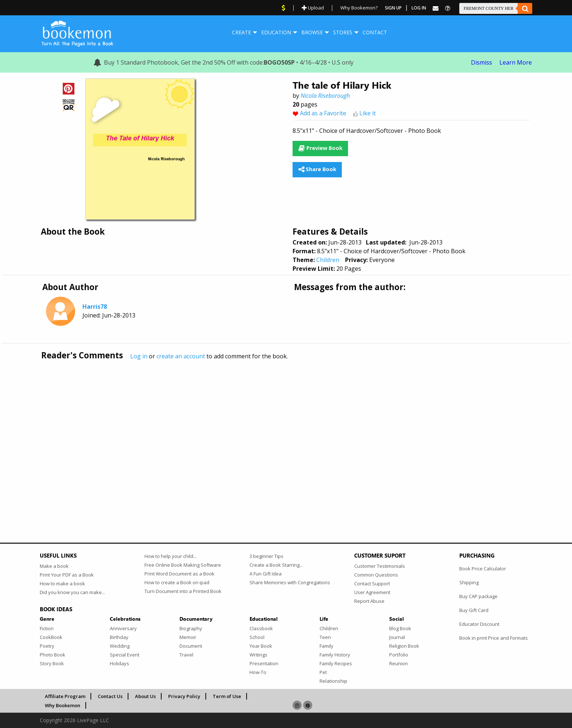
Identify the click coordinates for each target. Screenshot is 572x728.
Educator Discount (479, 624)
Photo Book (53, 655)
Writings (258, 655)
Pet (323, 672)
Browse (312, 32)
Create (241, 32)
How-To (258, 672)
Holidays (119, 663)
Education (276, 32)
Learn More (516, 62)
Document (191, 646)
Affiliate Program (65, 696)
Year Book (261, 646)
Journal (397, 637)
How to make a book (62, 583)
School (257, 637)
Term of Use (227, 696)
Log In (419, 8)
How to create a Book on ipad (177, 582)
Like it (368, 113)
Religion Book (404, 646)
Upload (313, 8)
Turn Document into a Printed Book (183, 591)
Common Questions (376, 575)
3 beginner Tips (266, 556)
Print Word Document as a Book (179, 574)
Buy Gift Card (474, 610)
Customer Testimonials (380, 566)
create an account (181, 356)
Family (326, 646)
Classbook (261, 628)
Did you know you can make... (72, 592)
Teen (325, 637)
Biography (191, 628)
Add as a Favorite (323, 113)
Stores (343, 32)
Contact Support (372, 583)
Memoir (188, 637)
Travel (186, 655)
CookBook (51, 637)
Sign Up (393, 8)
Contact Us (110, 696)
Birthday (119, 637)
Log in (139, 356)
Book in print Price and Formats (494, 638)
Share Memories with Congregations (290, 582)
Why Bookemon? (359, 8)
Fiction (47, 628)
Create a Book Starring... (276, 565)
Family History (335, 655)
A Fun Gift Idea (266, 574)
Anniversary (123, 628)
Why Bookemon (63, 705)
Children (328, 260)
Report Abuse (369, 601)
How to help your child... (171, 556)
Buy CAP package (478, 596)
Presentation (264, 663)
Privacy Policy (184, 696)
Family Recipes (336, 663)
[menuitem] (241, 32)
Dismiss (482, 62)
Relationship (333, 681)
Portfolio (399, 655)
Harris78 (95, 307)
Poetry (47, 646)
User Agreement (372, 592)
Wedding (120, 646)
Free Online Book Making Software (183, 565)
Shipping (469, 582)
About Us (145, 696)
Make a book (54, 566)
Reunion (399, 663)
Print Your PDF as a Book (67, 575)
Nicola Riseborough (325, 96)
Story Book (52, 663)
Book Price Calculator (483, 569)
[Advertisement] (259, 436)
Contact (375, 32)
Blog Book (400, 628)
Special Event (125, 655)
